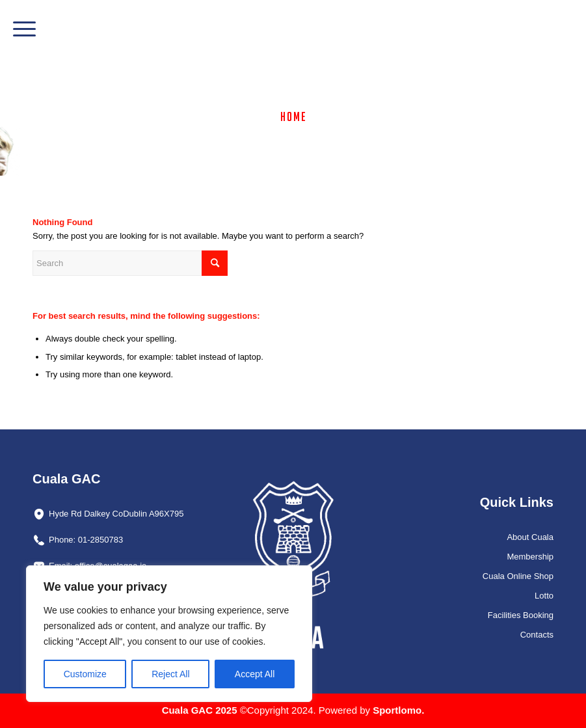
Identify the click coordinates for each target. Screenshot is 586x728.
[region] (169, 634)
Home (294, 116)
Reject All (170, 674)
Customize (85, 674)
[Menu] (18, 29)
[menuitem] (18, 29)
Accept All (255, 674)
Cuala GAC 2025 (201, 710)
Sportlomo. (398, 710)
